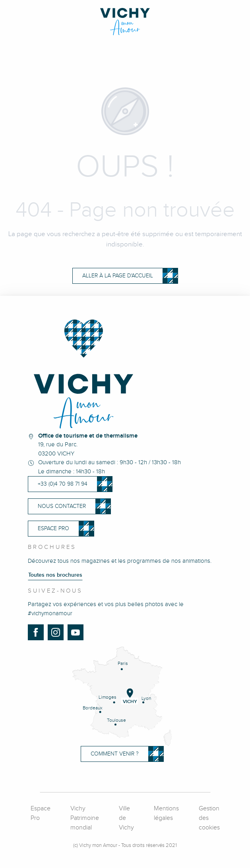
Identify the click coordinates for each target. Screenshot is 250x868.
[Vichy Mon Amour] (125, 22)
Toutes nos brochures (55, 575)
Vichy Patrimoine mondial (85, 818)
